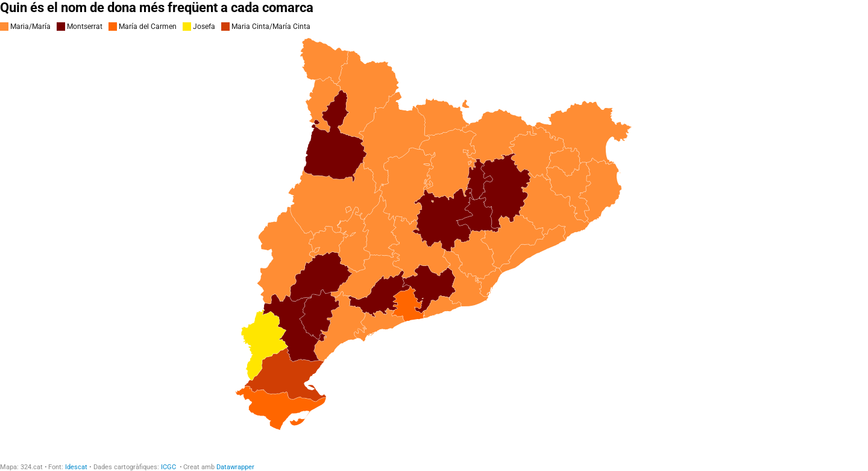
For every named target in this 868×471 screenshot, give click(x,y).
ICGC (169, 467)
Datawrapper (235, 467)
